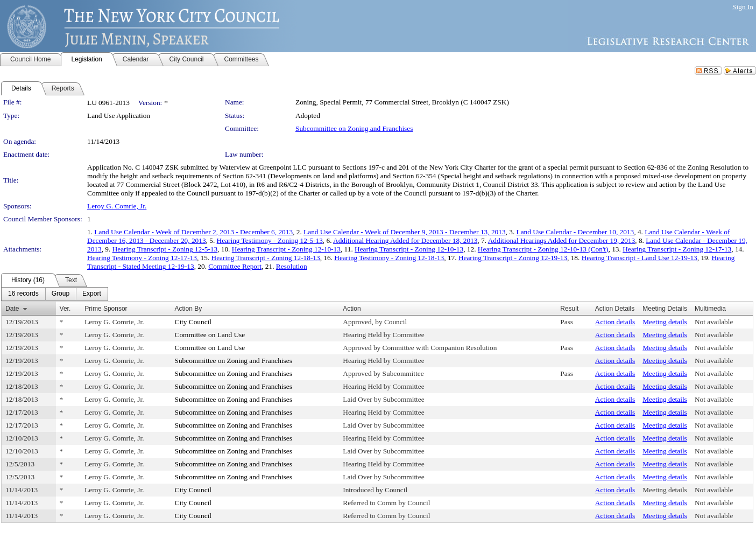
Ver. (65, 309)
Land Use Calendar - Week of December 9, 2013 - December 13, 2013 (404, 232)
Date (12, 309)
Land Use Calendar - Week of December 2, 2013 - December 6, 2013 (193, 232)
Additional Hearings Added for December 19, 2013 (562, 240)
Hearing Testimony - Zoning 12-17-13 (142, 258)
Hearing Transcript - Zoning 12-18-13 (266, 258)
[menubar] (55, 294)
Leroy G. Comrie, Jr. (117, 206)
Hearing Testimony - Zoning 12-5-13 (270, 240)
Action (352, 309)
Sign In (743, 7)
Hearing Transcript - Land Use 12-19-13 (640, 258)
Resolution (292, 266)
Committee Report (235, 266)
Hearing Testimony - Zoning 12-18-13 (389, 258)
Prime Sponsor (106, 309)
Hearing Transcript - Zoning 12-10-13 (286, 249)
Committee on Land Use (210, 335)
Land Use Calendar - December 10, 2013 (575, 232)
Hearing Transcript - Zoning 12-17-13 (677, 249)
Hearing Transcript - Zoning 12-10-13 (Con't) (543, 249)
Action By (189, 309)
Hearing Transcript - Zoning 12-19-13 (513, 258)
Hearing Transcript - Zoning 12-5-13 (165, 249)
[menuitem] (23, 294)
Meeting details (665, 322)
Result (569, 309)
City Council (193, 322)
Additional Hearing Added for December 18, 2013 (405, 240)
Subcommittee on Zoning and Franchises (354, 128)
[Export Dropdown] (92, 294)
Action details (615, 322)
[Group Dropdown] (61, 294)
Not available (714, 322)
